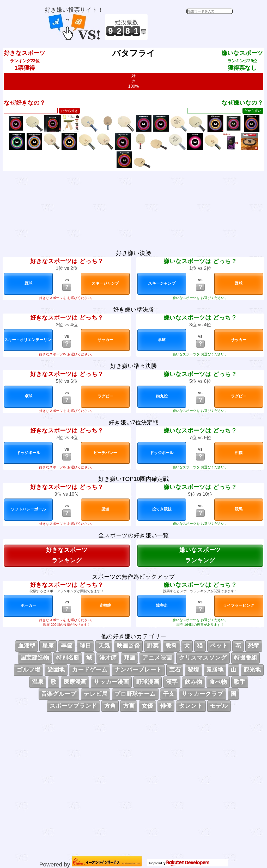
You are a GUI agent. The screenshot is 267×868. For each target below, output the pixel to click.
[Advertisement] (191, 27)
